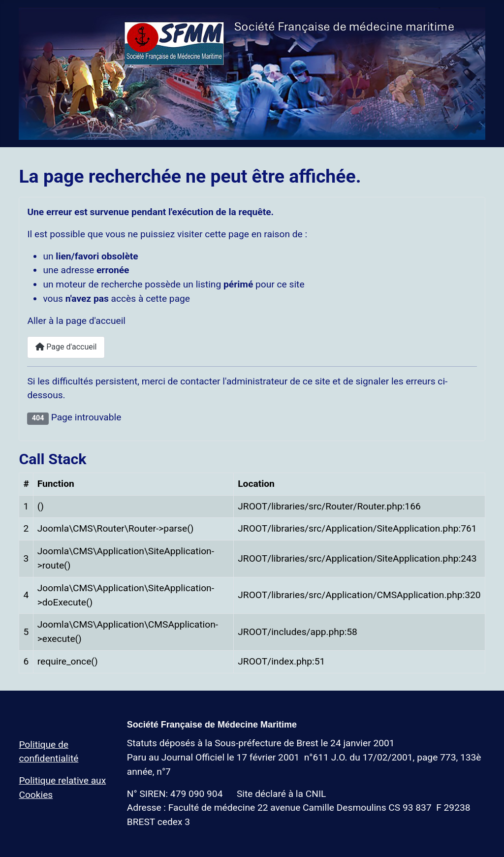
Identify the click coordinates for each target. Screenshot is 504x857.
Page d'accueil (66, 347)
